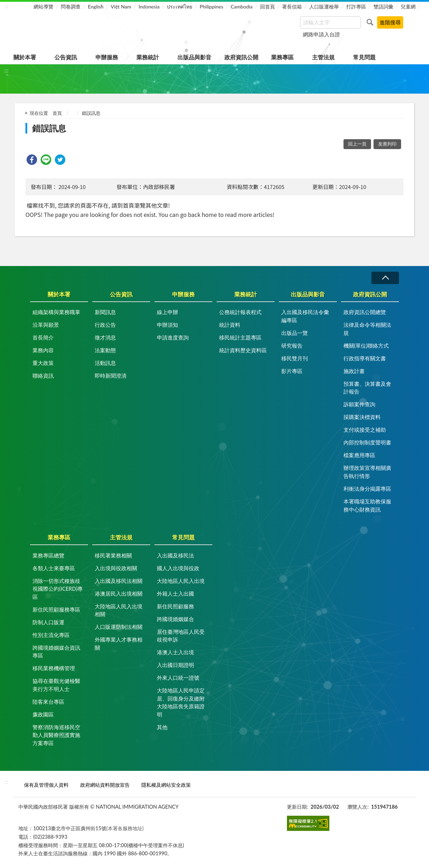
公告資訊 (66, 57)
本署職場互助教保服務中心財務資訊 (367, 505)
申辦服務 (107, 57)
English (96, 7)
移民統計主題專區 (240, 337)
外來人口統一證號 (178, 678)
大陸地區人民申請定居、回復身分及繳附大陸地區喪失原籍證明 (181, 702)
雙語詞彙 (383, 7)
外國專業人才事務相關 (119, 643)
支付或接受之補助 (365, 430)
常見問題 (364, 57)
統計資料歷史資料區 (243, 350)
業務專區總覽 (48, 555)
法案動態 (105, 350)
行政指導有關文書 (365, 358)
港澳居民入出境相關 (119, 594)
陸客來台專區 (48, 702)
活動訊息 (105, 363)
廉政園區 (43, 714)
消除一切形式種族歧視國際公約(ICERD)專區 (58, 589)
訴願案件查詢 (359, 404)
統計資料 (230, 325)
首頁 (57, 113)
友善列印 (387, 144)
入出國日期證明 (175, 665)
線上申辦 (168, 312)
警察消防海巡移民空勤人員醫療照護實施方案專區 (56, 735)
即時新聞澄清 (111, 376)
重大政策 (43, 363)
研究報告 (292, 346)
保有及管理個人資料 (46, 785)
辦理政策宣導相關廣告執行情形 (367, 472)
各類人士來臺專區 (54, 568)
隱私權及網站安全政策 (166, 785)
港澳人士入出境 (175, 652)
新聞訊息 (105, 312)
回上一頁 (357, 144)
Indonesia (149, 7)
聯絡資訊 (43, 376)
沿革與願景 (46, 325)
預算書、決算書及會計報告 (367, 388)
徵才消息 (105, 337)
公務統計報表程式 (240, 312)
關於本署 (25, 57)
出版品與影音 (194, 57)
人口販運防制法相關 (119, 627)
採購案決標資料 (362, 417)
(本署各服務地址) (125, 828)
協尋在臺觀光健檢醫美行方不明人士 (56, 685)
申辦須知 (168, 325)
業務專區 (282, 57)
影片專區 (292, 371)
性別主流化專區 (51, 635)
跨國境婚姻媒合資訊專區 (56, 652)
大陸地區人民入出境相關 (119, 610)
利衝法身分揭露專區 (367, 489)
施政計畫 (354, 371)
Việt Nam (121, 7)
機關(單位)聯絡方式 (366, 346)
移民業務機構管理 (54, 668)
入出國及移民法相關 (119, 581)
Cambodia (242, 7)
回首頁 (268, 7)
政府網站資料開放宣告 (105, 785)
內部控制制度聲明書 (367, 442)
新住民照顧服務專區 (56, 609)
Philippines (211, 7)
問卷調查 (71, 7)
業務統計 (148, 57)
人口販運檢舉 (324, 7)
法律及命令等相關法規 (367, 329)
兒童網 (408, 7)
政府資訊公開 (241, 57)
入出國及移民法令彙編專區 (305, 316)
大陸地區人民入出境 (181, 581)
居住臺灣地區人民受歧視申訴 (181, 636)
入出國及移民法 (175, 555)
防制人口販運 (48, 622)
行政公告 (105, 325)
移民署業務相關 (113, 555)
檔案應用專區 (359, 455)
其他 (162, 727)
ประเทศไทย (180, 7)
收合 (385, 278)
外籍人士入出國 (175, 594)
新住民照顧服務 (175, 606)
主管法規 (323, 57)
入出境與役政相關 (116, 568)
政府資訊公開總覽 (365, 312)
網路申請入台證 (321, 34)
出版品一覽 (295, 333)
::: (6, 6)
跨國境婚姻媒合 (175, 619)
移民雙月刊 (295, 358)
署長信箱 (292, 7)
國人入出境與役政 (178, 568)
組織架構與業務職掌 (56, 312)
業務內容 (43, 350)
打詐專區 (356, 7)
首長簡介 (43, 337)
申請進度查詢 (173, 337)
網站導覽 (43, 7)
